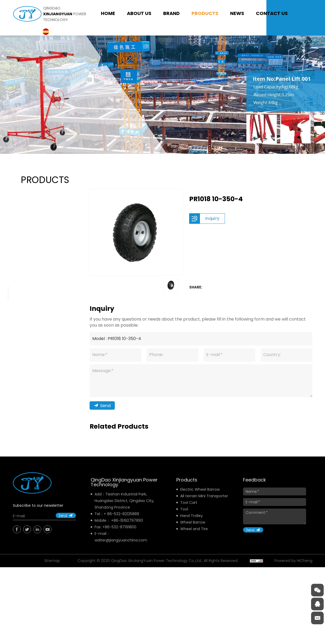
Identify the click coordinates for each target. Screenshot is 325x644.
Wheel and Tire (194, 535)
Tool (184, 515)
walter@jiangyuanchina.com (121, 546)
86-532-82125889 (123, 520)
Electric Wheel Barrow (200, 495)
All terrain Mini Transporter (204, 502)
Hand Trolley (192, 521)
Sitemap (52, 566)
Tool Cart (189, 508)
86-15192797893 (128, 526)
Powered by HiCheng (293, 566)
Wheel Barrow (193, 528)
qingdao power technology (65, 14)
